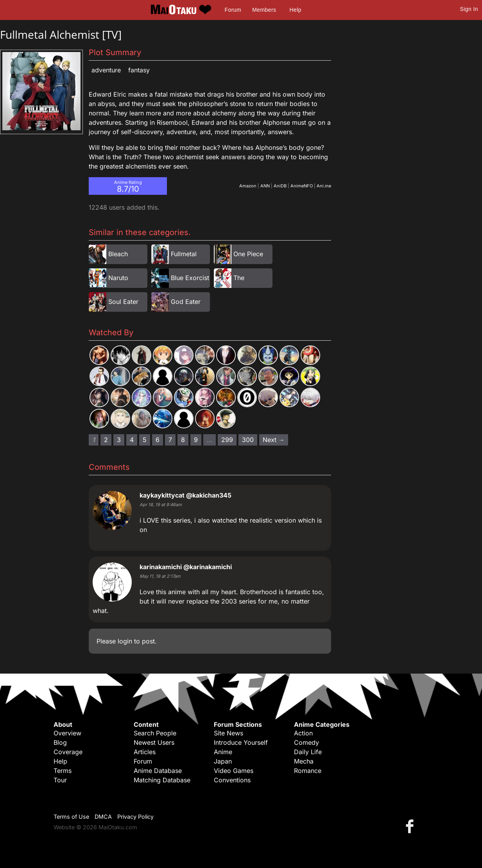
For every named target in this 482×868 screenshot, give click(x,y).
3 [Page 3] (119, 440)
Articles (145, 752)
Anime (223, 752)
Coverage (68, 752)
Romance (308, 771)
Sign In (469, 9)
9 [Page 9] (196, 440)
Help (296, 10)
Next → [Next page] (274, 440)
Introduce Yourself (241, 742)
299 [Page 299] (227, 440)
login (125, 641)
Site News (228, 733)
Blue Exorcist (190, 278)
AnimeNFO (302, 186)
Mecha (304, 761)
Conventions (232, 780)
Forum (233, 10)
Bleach (118, 254)
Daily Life (308, 752)
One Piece (248, 254)
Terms (63, 771)
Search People (155, 733)
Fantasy (139, 70)
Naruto (118, 278)
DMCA (103, 817)
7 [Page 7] (170, 440)
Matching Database (162, 780)
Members (264, 10)
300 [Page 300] (248, 440)
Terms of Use (71, 817)
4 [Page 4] (132, 440)
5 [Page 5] (145, 440)
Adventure (106, 70)
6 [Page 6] (158, 440)
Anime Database (158, 771)
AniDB (280, 186)
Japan (223, 761)
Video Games (234, 771)
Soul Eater (123, 302)
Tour (60, 780)
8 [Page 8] (183, 440)
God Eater (186, 302)
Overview (67, 733)
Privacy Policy (135, 817)
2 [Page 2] (106, 440)
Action (303, 733)
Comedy (306, 742)
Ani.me (324, 186)
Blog (60, 742)
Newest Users (154, 742)
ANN (265, 186)
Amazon (248, 186)
